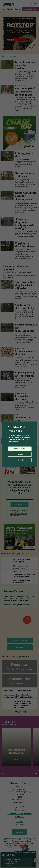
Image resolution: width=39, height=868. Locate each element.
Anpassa (20, 454)
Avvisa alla (20, 460)
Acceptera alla (20, 449)
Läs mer (16, 441)
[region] (19, 434)
